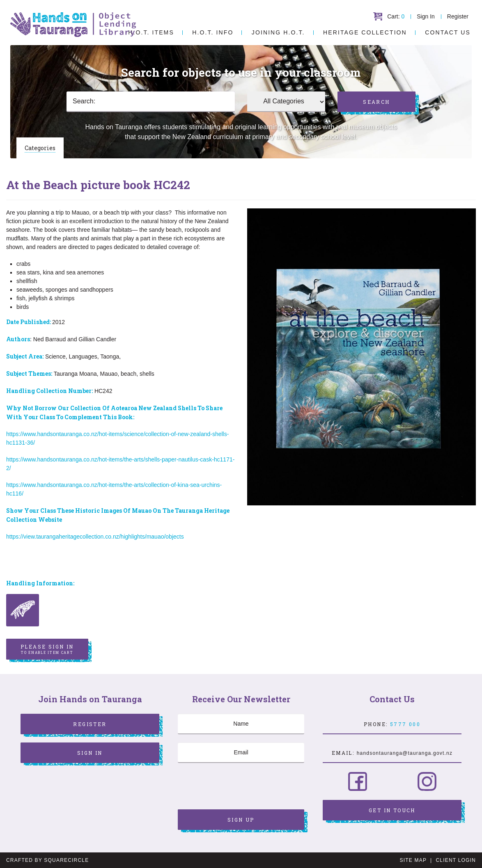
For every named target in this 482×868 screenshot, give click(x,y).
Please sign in (47, 649)
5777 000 (405, 724)
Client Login (456, 860)
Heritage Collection (365, 32)
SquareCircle (66, 860)
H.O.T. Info (213, 32)
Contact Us (448, 32)
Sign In (426, 16)
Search (376, 102)
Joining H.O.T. (278, 32)
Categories (40, 148)
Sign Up (241, 820)
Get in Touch (392, 810)
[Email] (241, 753)
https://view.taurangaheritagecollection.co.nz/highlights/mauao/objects (95, 537)
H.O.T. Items (151, 32)
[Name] (241, 724)
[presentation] (240, 787)
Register (458, 16)
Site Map (413, 860)
